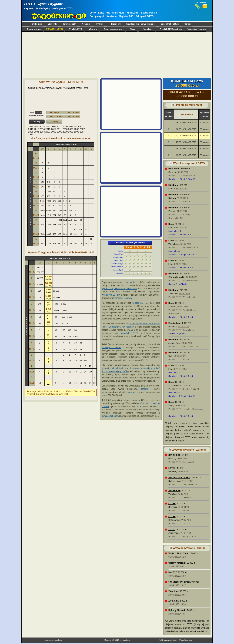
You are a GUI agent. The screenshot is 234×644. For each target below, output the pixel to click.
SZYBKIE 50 (174, 455)
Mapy (132, 29)
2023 (48, 126)
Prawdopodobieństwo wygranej (141, 24)
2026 (31, 126)
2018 (76, 126)
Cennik (188, 24)
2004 (42, 132)
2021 (59, 126)
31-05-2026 (183, 172)
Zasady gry (116, 24)
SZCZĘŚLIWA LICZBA (179, 478)
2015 (37, 129)
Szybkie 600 (126, 16)
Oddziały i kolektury (170, 24)
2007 (82, 129)
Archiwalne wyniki (53, 88)
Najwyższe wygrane (113, 29)
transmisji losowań (123, 298)
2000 (65, 132)
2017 (82, 126)
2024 (42, 126)
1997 (82, 132)
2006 (31, 132)
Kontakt (203, 2)
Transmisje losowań (197, 29)
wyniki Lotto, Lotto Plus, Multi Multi (119, 289)
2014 (42, 129)
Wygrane (93, 29)
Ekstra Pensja (149, 13)
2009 (71, 129)
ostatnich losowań (36, 115)
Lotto (93, 13)
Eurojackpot (97, 16)
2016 (31, 129)
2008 (76, 129)
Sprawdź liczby (70, 24)
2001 (59, 132)
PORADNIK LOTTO (55, 29)
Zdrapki (144, 389)
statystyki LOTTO (111, 348)
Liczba (31, 113)
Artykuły (99, 24)
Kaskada (112, 16)
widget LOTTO (140, 303)
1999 (71, 132)
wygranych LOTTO (111, 295)
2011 (59, 129)
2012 (54, 129)
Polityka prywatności (168, 640)
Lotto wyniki (129, 282)
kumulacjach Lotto (110, 416)
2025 (37, 126)
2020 (65, 126)
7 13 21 (172, 530)
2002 (54, 132)
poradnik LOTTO (130, 333)
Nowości (86, 24)
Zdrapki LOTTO (145, 16)
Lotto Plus (104, 13)
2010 (65, 129)
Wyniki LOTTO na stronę (171, 29)
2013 (48, 129)
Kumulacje (148, 29)
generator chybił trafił (112, 368)
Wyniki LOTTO (75, 29)
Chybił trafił (37, 24)
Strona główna (34, 29)
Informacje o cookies (53, 640)
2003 (48, 132)
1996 (31, 134)
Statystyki (52, 24)
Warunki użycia (185, 640)
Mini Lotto (133, 13)
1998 (76, 132)
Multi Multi (118, 13)
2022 (54, 126)
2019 (71, 126)
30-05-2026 (191, 277)
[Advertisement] (116, 55)
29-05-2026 (183, 327)
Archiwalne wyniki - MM (76, 88)
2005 (37, 132)
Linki (197, 2)
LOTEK (172, 468)
